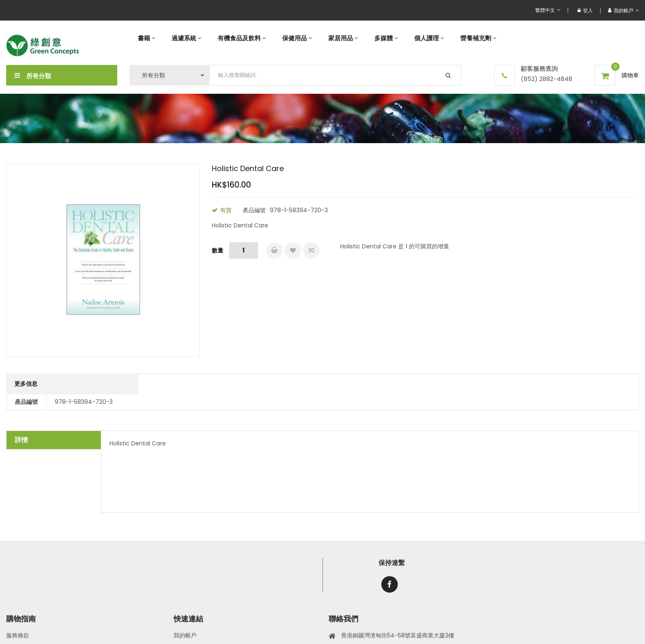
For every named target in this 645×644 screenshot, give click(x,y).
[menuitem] (146, 38)
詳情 (21, 440)
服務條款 (18, 635)
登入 (585, 10)
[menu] (384, 38)
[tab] (54, 440)
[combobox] (335, 75)
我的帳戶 (185, 635)
